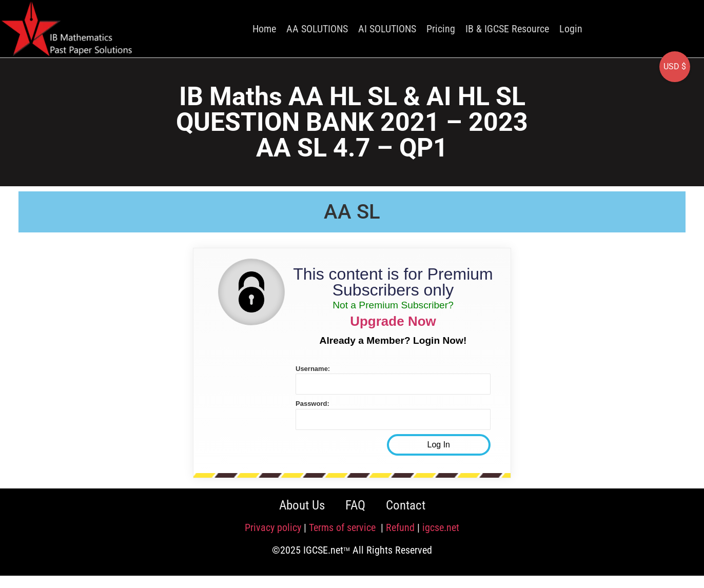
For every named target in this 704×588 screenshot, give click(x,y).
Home (264, 29)
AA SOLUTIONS (317, 29)
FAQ (355, 505)
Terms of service (344, 527)
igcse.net (441, 527)
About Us (302, 505)
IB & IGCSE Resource (507, 29)
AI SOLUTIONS (387, 29)
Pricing (441, 29)
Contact (406, 505)
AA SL (352, 212)
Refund (400, 527)
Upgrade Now (393, 321)
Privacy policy (273, 527)
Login (571, 29)
